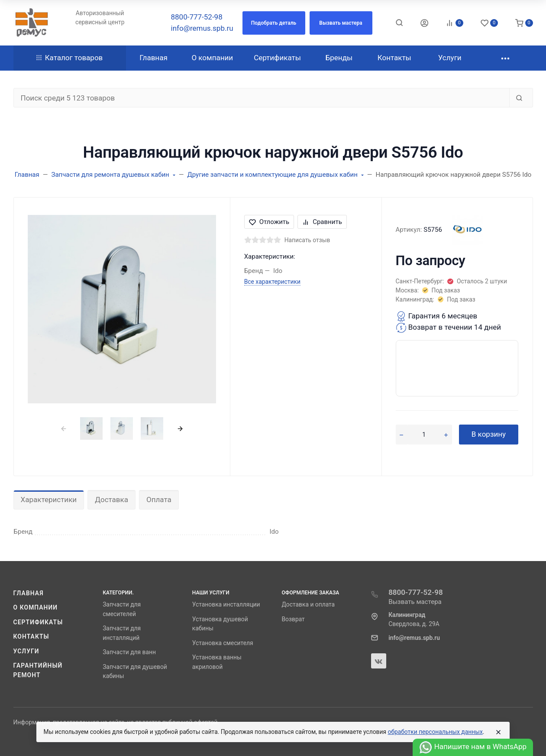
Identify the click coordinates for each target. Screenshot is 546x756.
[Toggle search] (399, 23)
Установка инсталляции (226, 604)
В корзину (489, 434)
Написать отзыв (307, 240)
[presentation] (63, 428)
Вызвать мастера (415, 602)
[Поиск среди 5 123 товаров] (262, 98)
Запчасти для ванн (129, 652)
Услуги (26, 651)
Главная (29, 593)
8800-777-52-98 (197, 17)
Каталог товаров (70, 58)
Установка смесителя (223, 643)
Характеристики (49, 500)
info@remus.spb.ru (202, 28)
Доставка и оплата (308, 604)
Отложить (269, 222)
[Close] (498, 732)
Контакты (31, 636)
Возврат (293, 619)
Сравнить (322, 222)
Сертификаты (38, 622)
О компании (36, 607)
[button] (274, 23)
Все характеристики (272, 282)
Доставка (111, 500)
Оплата (159, 500)
